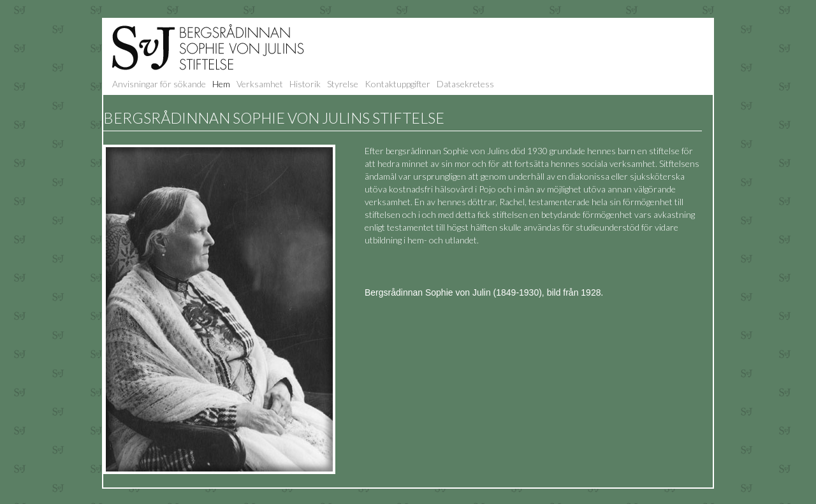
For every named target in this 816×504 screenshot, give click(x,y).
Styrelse (343, 84)
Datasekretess (465, 84)
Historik (305, 84)
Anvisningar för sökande (159, 84)
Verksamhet (260, 84)
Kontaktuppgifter (397, 84)
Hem (221, 84)
